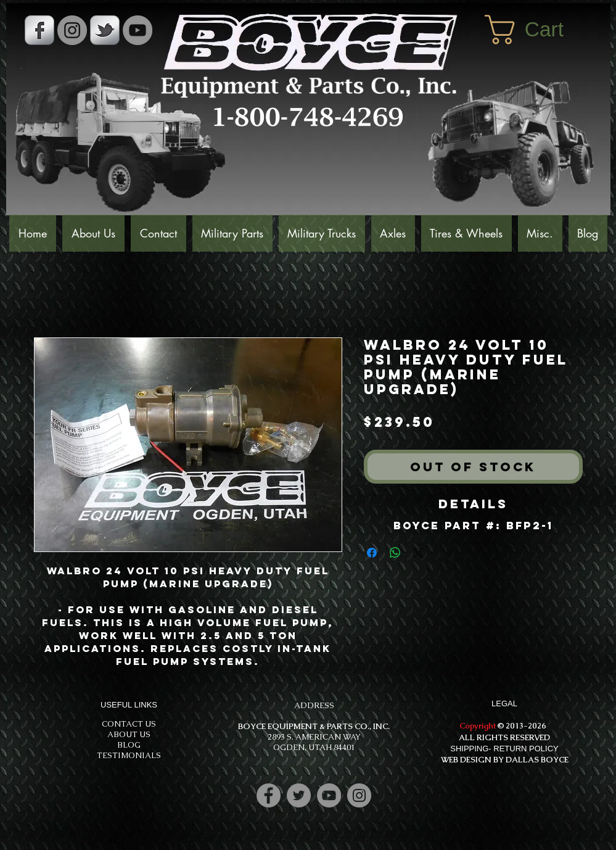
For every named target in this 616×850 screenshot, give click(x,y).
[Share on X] (419, 553)
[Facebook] (269, 795)
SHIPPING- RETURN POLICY (504, 749)
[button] (541, 30)
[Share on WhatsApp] (395, 553)
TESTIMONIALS (129, 755)
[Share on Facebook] (372, 553)
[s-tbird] (105, 30)
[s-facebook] (39, 30)
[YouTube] (138, 30)
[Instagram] (359, 795)
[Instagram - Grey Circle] (72, 30)
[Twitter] (299, 795)
